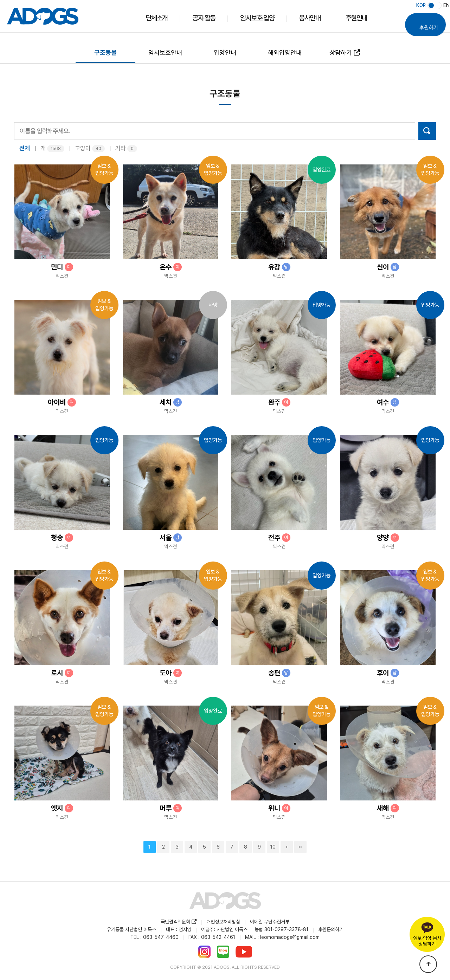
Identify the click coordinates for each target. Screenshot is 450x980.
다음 (287, 847)
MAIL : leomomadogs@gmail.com (282, 937)
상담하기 (345, 53)
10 (273, 847)
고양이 (90, 149)
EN (446, 5)
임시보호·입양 (257, 18)
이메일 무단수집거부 (270, 922)
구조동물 (105, 53)
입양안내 (225, 53)
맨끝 (300, 847)
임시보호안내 (165, 53)
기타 (126, 149)
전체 (25, 149)
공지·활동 (204, 18)
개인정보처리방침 (223, 922)
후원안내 (356, 18)
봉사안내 (310, 18)
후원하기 (429, 20)
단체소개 (157, 18)
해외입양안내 (285, 53)
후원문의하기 (331, 930)
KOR (421, 5)
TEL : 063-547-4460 (155, 937)
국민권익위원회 (179, 922)
